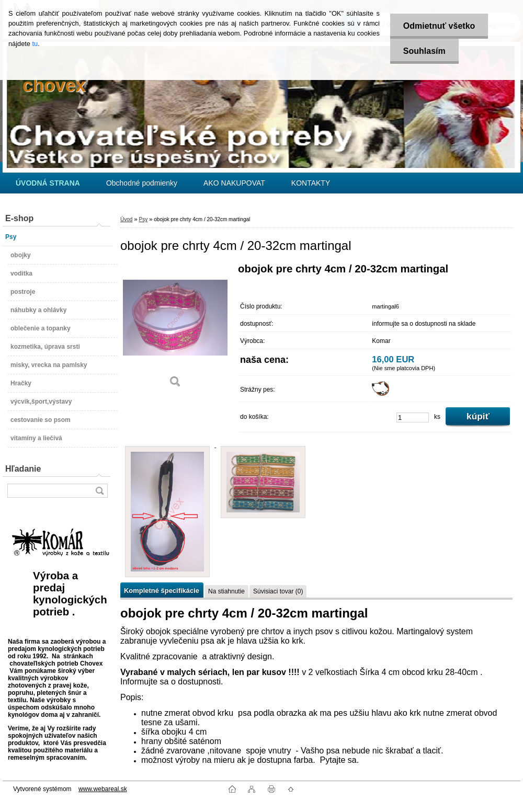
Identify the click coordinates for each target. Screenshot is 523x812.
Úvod (126, 219)
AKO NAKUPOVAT (234, 183)
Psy (143, 219)
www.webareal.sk (103, 789)
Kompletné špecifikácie (162, 591)
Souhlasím (424, 51)
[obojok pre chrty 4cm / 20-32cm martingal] (175, 329)
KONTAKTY (311, 183)
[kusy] (413, 418)
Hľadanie (23, 469)
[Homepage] (48, 183)
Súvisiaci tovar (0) (278, 591)
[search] (99, 491)
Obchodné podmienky (142, 183)
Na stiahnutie (226, 591)
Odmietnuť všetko (439, 26)
